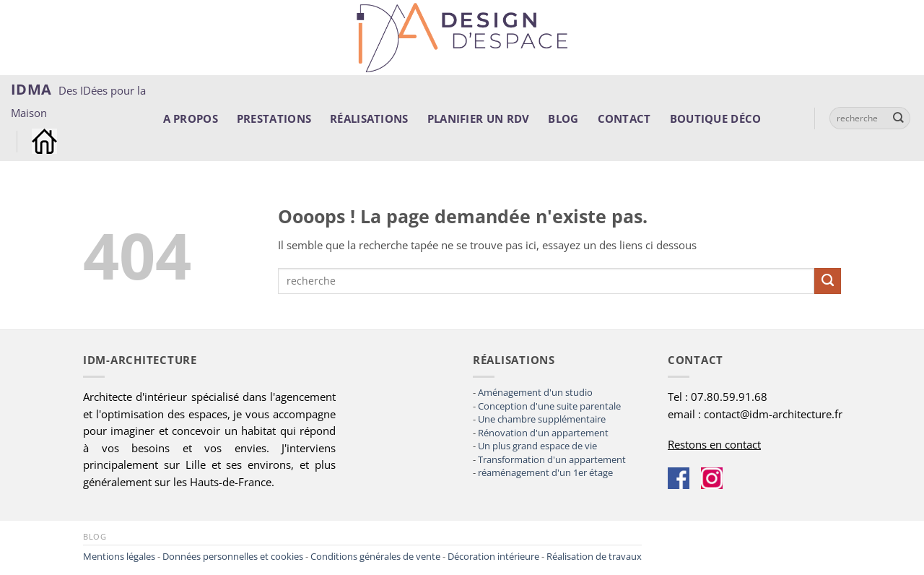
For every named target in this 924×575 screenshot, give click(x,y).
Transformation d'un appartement (552, 459)
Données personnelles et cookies (233, 556)
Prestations (274, 118)
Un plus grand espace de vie (537, 446)
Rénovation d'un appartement (543, 433)
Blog (563, 118)
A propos (191, 118)
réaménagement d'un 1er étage (545, 472)
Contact (624, 118)
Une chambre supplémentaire (542, 419)
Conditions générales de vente (375, 556)
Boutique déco (716, 118)
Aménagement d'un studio (535, 392)
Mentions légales (119, 556)
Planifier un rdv (479, 118)
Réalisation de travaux (594, 556)
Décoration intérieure (493, 556)
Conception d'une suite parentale (549, 406)
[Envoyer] (899, 118)
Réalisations (369, 118)
